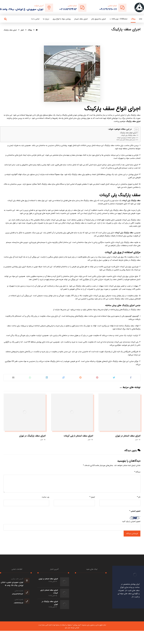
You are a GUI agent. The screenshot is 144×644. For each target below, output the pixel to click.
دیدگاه (137, 472)
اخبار (136, 440)
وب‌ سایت (45, 497)
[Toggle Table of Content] (135, 130)
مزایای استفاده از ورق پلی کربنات (126, 138)
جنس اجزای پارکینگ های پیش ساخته (126, 140)
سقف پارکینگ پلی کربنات (129, 135)
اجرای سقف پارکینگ (133, 121)
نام (139, 497)
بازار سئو (68, 628)
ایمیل (92, 497)
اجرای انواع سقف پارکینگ (128, 133)
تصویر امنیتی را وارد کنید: (131, 521)
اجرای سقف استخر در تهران (48, 579)
